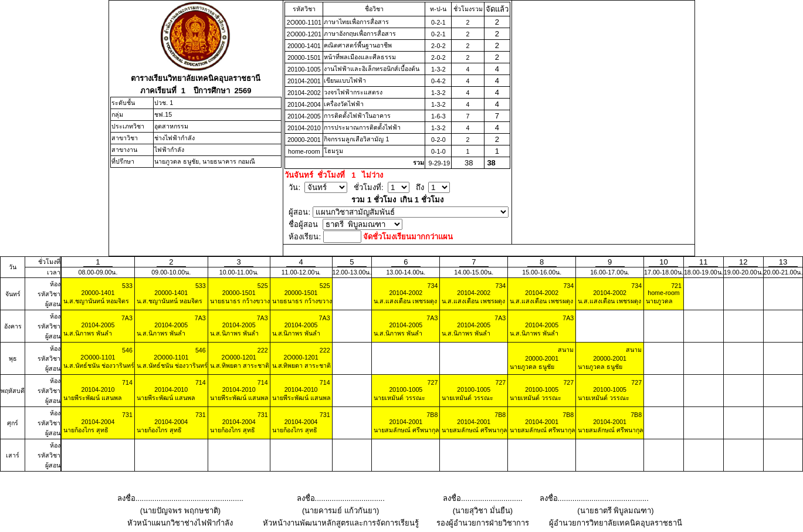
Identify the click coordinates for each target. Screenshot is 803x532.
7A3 (127, 318)
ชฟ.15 (163, 114)
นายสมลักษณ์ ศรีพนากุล (406, 430)
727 (433, 382)
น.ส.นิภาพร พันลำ (87, 333)
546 (127, 350)
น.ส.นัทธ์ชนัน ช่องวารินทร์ (98, 365)
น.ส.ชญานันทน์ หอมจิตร (95, 301)
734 (433, 286)
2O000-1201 (304, 34)
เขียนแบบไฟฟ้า (345, 80)
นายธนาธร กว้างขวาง (239, 301)
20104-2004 (304, 104)
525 (263, 286)
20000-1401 (304, 46)
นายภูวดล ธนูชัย (531, 367)
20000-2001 (304, 140)
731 (127, 415)
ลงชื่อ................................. (341, 498)
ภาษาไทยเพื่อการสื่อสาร (356, 22)
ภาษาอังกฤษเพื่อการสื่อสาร (360, 33)
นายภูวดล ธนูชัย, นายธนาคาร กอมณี (205, 161)
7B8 (432, 415)
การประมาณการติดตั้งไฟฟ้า (362, 127)
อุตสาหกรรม (171, 126)
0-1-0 (438, 151)
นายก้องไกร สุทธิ (85, 430)
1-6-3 (438, 116)
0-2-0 (438, 140)
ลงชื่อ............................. (483, 498)
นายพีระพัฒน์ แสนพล (92, 398)
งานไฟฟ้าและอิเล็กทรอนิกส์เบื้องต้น (372, 69)
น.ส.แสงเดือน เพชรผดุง (404, 301)
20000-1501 (304, 57)
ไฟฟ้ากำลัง (169, 150)
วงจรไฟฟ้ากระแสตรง (353, 92)
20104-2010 (304, 128)
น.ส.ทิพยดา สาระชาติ (239, 365)
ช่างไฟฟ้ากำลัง (175, 138)
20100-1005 (304, 69)
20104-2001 (304, 81)
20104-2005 (304, 116)
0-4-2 (438, 81)
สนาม (566, 350)
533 (127, 286)
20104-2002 (304, 93)
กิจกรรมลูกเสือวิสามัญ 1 (356, 139)
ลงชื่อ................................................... (180, 498)
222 (263, 350)
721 (676, 286)
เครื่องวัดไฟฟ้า (344, 104)
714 (127, 382)
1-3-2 (438, 69)
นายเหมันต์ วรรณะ (399, 398)
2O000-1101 (304, 22)
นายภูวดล (658, 301)
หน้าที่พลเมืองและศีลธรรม (360, 57)
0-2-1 (438, 22)
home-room (304, 151)
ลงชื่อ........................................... (594, 498)
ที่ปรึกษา (123, 161)
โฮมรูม (333, 151)
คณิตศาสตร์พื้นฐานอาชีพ (358, 45)
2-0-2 (438, 46)
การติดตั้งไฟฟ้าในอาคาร (357, 116)
